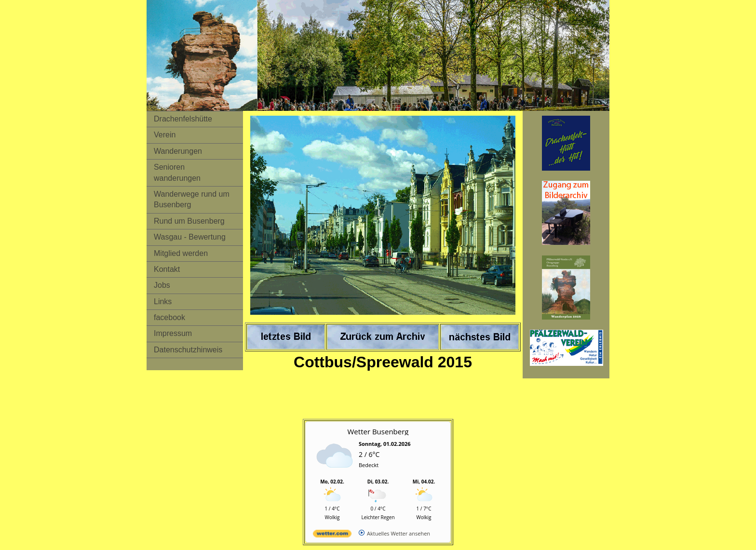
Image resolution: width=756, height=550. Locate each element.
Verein (165, 135)
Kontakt (167, 269)
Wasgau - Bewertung (190, 237)
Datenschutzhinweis (188, 350)
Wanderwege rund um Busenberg (192, 199)
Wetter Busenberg (378, 431)
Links (163, 302)
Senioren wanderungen (177, 172)
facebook (169, 317)
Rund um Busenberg (189, 221)
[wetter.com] (332, 535)
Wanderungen (178, 151)
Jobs (162, 285)
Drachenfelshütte (183, 119)
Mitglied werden (181, 253)
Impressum (173, 333)
